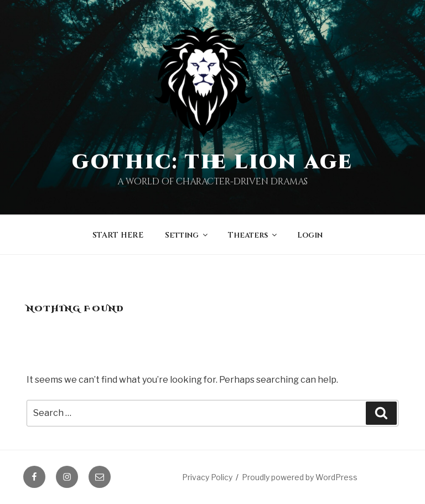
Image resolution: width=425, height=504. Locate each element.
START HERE (118, 235)
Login (310, 235)
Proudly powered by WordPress (300, 477)
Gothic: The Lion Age (213, 162)
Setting (187, 235)
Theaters (253, 235)
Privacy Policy (207, 477)
